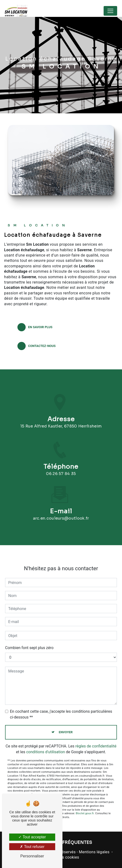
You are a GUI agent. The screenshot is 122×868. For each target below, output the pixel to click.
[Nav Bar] (110, 11)
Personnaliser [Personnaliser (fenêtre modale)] (32, 856)
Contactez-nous (37, 346)
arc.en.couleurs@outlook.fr (61, 513)
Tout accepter (32, 837)
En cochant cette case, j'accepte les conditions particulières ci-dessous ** (61, 710)
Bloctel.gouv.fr (85, 809)
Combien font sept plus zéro (29, 643)
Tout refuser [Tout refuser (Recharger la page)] (32, 847)
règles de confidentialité (96, 741)
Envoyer (66, 728)
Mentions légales (94, 852)
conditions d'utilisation (46, 747)
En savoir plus (35, 327)
